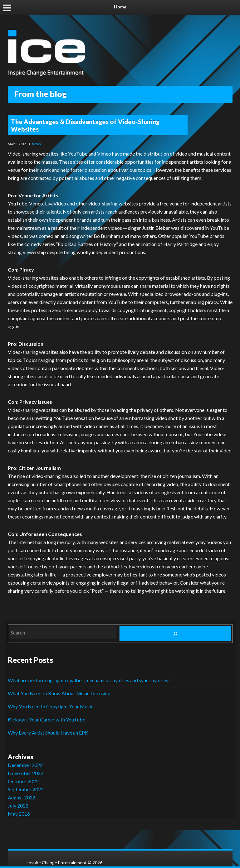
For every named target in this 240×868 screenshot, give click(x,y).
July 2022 (18, 805)
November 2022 (26, 773)
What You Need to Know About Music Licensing (59, 693)
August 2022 (22, 797)
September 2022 (26, 789)
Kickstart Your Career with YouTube (47, 719)
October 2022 (23, 781)
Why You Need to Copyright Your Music (51, 706)
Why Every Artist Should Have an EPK (48, 733)
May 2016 (19, 814)
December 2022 (25, 765)
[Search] (175, 634)
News (37, 144)
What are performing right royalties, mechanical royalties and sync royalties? (89, 680)
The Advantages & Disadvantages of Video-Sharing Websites (85, 125)
